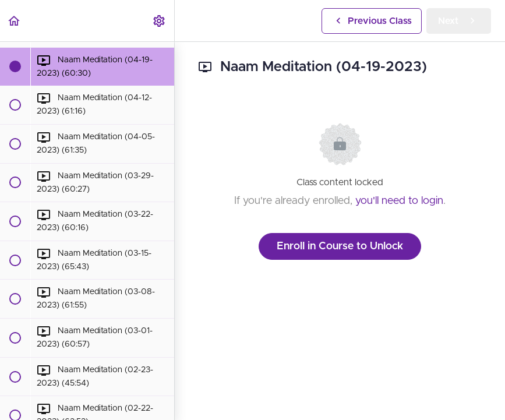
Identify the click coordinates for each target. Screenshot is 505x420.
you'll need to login (399, 201)
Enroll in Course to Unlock (340, 246)
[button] (15, 21)
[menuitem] (160, 21)
